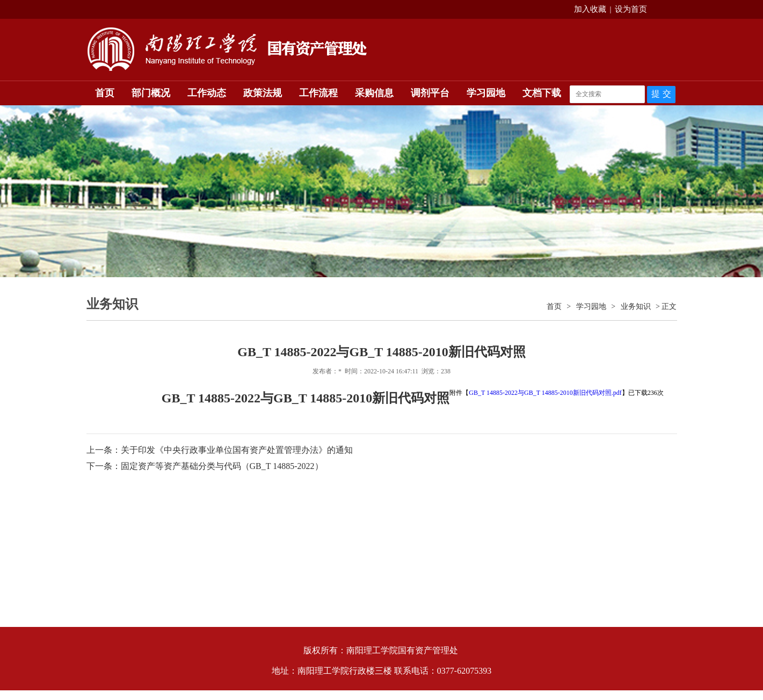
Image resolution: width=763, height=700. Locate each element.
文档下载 (542, 93)
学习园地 (486, 93)
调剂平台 (430, 93)
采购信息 (374, 93)
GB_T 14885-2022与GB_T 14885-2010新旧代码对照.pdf (545, 393)
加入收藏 (590, 9)
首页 (105, 93)
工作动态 (207, 93)
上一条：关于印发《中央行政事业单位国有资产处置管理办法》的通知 (220, 450)
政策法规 (263, 93)
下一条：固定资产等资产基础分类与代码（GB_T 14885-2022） (205, 466)
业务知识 (636, 306)
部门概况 (151, 93)
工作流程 (318, 93)
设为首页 (631, 9)
